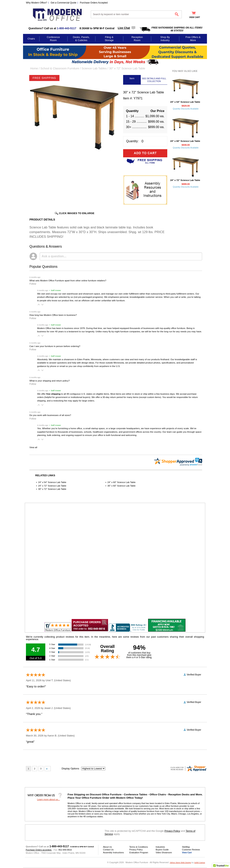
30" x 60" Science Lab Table (121, 486)
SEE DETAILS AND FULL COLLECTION (154, 80)
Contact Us (108, 850)
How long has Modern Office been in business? (53, 315)
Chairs (31, 39)
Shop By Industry (165, 39)
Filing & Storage (109, 39)
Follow (33, 284)
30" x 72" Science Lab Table (52, 489)
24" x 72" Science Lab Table (52, 486)
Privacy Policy (172, 831)
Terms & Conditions (139, 847)
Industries (160, 847)
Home (34, 68)
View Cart (187, 852)
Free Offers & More (193, 39)
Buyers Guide (162, 850)
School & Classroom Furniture (60, 68)
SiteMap (186, 847)
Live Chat (124, 28)
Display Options (70, 769)
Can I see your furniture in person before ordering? (55, 346)
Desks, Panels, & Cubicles (81, 39)
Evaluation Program (139, 852)
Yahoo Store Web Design (180, 862)
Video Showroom (164, 852)
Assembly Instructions (113, 852)
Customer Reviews (191, 850)
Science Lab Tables (94, 68)
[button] (39, 305)
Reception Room (137, 39)
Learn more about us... (48, 799)
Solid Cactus (200, 862)
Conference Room (53, 39)
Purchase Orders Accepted (94, 3)
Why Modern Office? (36, 3)
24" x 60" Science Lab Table (121, 482)
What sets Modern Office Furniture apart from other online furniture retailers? (68, 280)
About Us (107, 847)
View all (33, 447)
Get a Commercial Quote (64, 3)
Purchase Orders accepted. (39, 850)
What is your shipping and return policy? (50, 381)
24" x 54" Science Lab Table (52, 482)
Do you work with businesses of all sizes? (50, 415)
